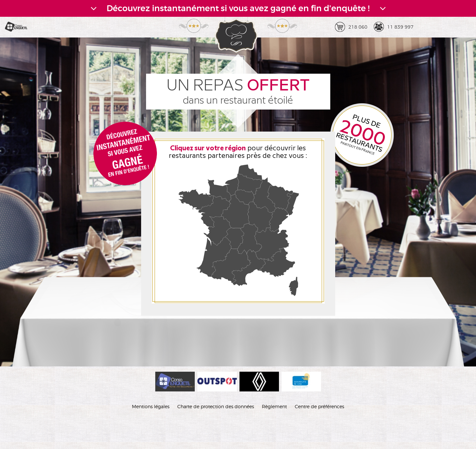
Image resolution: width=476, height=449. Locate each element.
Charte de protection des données (216, 406)
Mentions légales (151, 406)
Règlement (274, 406)
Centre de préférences (319, 406)
